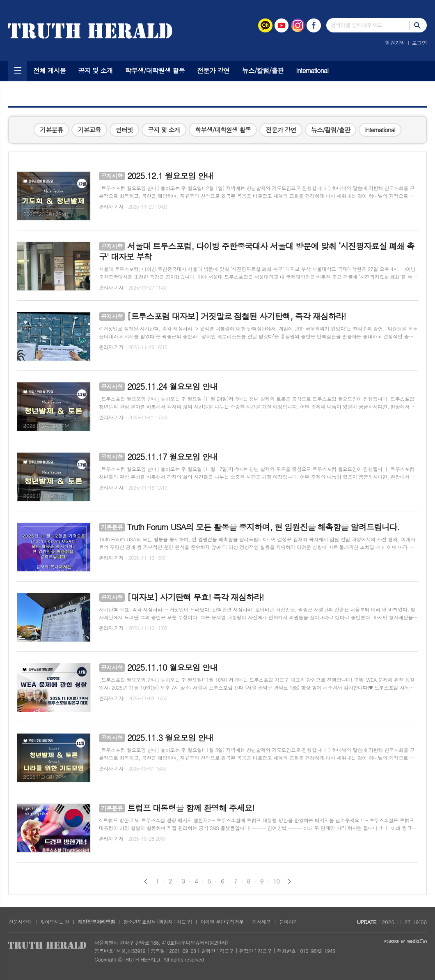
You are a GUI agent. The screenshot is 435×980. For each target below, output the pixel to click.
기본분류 (51, 130)
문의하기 (288, 921)
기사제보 (261, 921)
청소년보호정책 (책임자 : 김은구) (158, 921)
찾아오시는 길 (55, 921)
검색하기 (418, 25)
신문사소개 (20, 921)
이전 (146, 882)
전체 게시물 (50, 70)
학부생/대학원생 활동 (155, 70)
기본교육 (89, 130)
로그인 (419, 43)
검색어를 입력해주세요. (357, 25)
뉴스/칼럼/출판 (263, 70)
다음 (289, 882)
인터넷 (124, 130)
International (312, 70)
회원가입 (395, 43)
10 (277, 881)
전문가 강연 (213, 70)
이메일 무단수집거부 (222, 921)
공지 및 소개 (96, 70)
